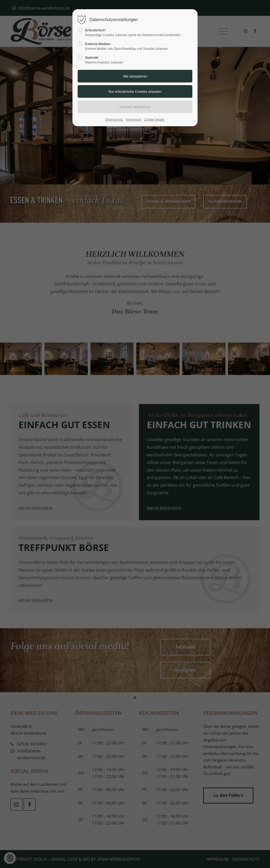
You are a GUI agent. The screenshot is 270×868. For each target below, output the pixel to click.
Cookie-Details (154, 120)
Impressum (134, 120)
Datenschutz (114, 120)
